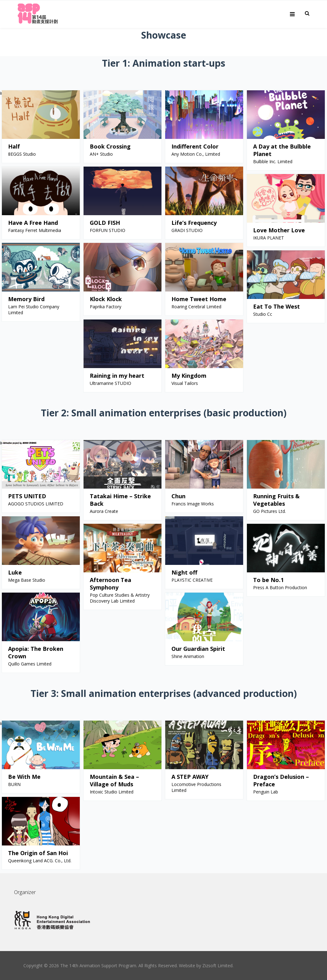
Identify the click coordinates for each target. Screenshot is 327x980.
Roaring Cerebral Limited (196, 307)
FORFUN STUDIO (108, 230)
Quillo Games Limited (30, 664)
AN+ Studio (101, 154)
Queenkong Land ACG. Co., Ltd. (40, 861)
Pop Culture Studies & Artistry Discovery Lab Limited (120, 598)
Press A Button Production (280, 587)
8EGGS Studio (22, 154)
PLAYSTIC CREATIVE (192, 580)
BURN (14, 784)
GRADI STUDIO (187, 230)
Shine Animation (188, 656)
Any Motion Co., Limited (196, 154)
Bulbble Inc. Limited (273, 161)
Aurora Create (104, 511)
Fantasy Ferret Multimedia (35, 230)
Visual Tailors (185, 383)
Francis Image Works (193, 504)
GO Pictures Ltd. (269, 511)
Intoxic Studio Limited (112, 792)
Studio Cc (263, 314)
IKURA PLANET (269, 238)
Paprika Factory (106, 307)
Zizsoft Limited (217, 966)
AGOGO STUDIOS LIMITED (36, 504)
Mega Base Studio (27, 580)
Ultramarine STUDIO (111, 383)
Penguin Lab (266, 792)
